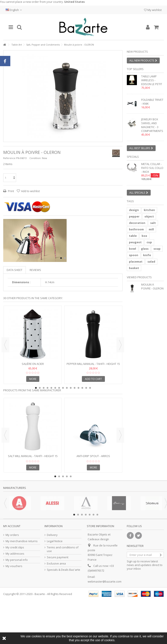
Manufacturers (15, 488)
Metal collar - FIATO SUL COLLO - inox (152, 168)
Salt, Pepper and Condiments (43, 45)
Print (11, 191)
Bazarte (40, 594)
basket (134, 268)
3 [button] (44, 388)
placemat (136, 262)
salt (153, 223)
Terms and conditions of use (63, 549)
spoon (134, 255)
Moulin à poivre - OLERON (152, 286)
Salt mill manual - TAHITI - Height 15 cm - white (33, 458)
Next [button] (120, 345)
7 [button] (59, 388)
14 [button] (86, 388)
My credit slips (15, 547)
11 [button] (75, 388)
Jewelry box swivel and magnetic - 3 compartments (152, 125)
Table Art (17, 45)
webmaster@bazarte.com (105, 581)
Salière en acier (33, 364)
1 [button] (61, 258)
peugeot (135, 242)
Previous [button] (5, 345)
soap (157, 249)
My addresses (15, 554)
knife (147, 255)
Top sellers (135, 69)
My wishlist (153, 10)
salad (151, 262)
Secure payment (58, 557)
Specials (133, 157)
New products (137, 52)
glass (145, 249)
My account (12, 526)
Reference (9, 158)
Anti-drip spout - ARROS (93, 456)
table (133, 236)
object (149, 216)
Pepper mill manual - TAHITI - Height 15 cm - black (93, 366)
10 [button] (71, 388)
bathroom (136, 229)
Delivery (52, 535)
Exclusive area (56, 564)
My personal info (17, 560)
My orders (12, 535)
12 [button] (78, 388)
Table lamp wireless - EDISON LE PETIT (152, 80)
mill (151, 229)
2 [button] (65, 258)
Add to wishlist (30, 191)
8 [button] (63, 388)
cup (149, 242)
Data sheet (15, 270)
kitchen (149, 210)
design (134, 210)
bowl (133, 249)
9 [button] (67, 388)
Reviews (35, 270)
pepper (134, 216)
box (144, 236)
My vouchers (14, 566)
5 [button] (51, 388)
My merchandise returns (22, 541)
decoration (137, 223)
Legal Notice (55, 541)
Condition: (35, 158)
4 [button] (47, 388)
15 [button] (90, 388)
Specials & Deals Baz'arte (64, 570)
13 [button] (82, 388)
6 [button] (55, 388)
